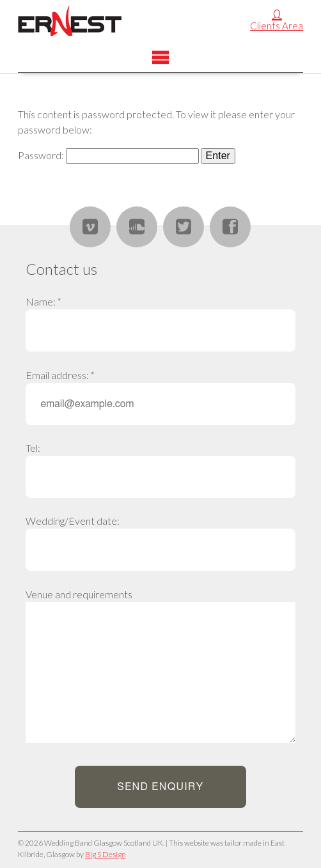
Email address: (59, 375)
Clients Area (277, 26)
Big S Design (106, 854)
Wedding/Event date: (73, 521)
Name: (43, 301)
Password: (108, 155)
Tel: (33, 448)
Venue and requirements (79, 594)
